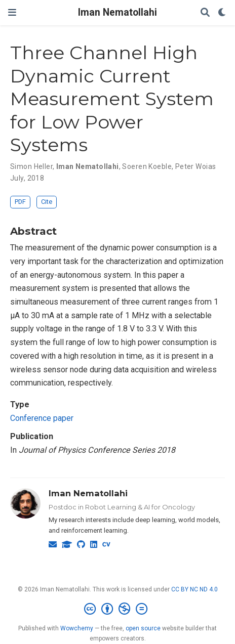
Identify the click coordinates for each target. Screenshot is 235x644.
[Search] (205, 13)
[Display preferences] (222, 13)
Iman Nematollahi (117, 12)
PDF (20, 202)
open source (143, 628)
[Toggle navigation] (12, 12)
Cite (47, 202)
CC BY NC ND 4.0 (194, 589)
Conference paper (42, 418)
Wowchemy (77, 628)
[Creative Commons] (118, 609)
